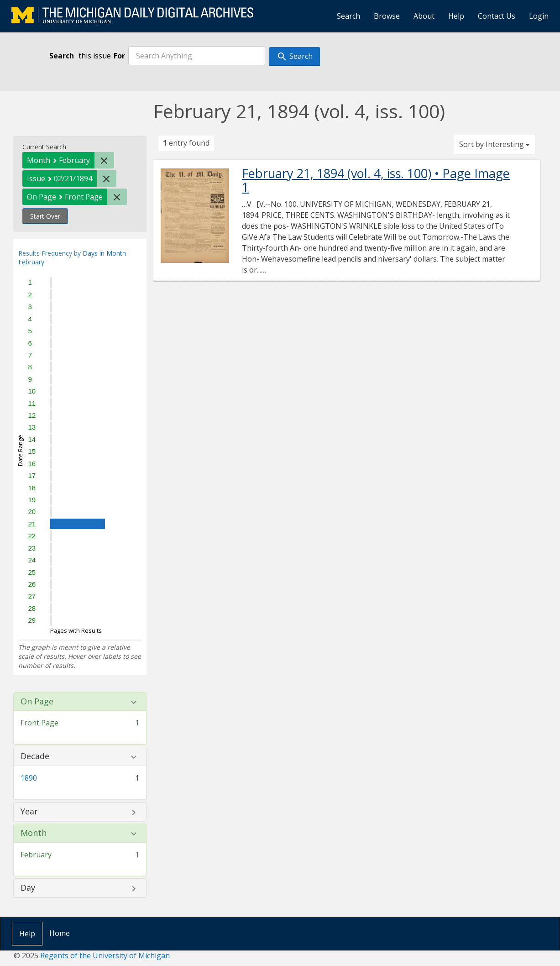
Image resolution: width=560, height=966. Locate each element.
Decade (35, 756)
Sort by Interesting (494, 144)
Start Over (45, 216)
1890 (29, 778)
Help (456, 16)
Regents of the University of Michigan (105, 955)
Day (28, 888)
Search (348, 16)
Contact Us (497, 16)
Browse (387, 16)
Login (539, 16)
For (119, 56)
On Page (37, 702)
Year (29, 812)
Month (34, 833)
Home (60, 933)
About (424, 16)
